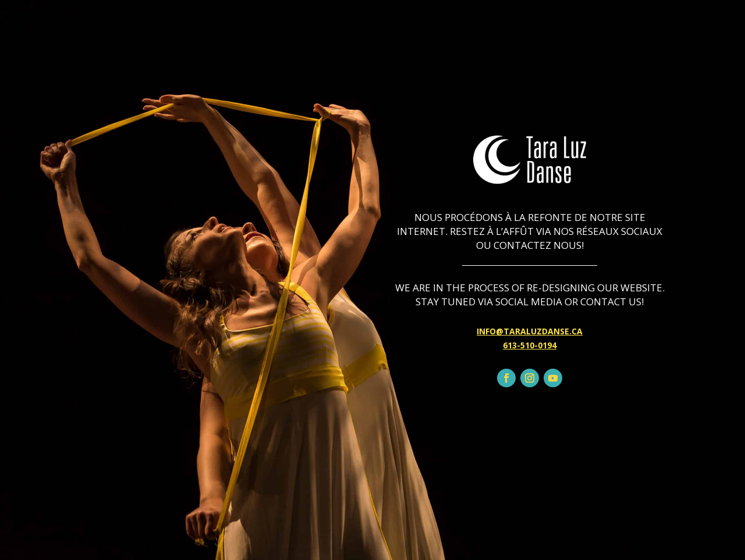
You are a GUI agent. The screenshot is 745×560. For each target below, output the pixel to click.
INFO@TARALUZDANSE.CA (530, 331)
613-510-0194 (530, 345)
